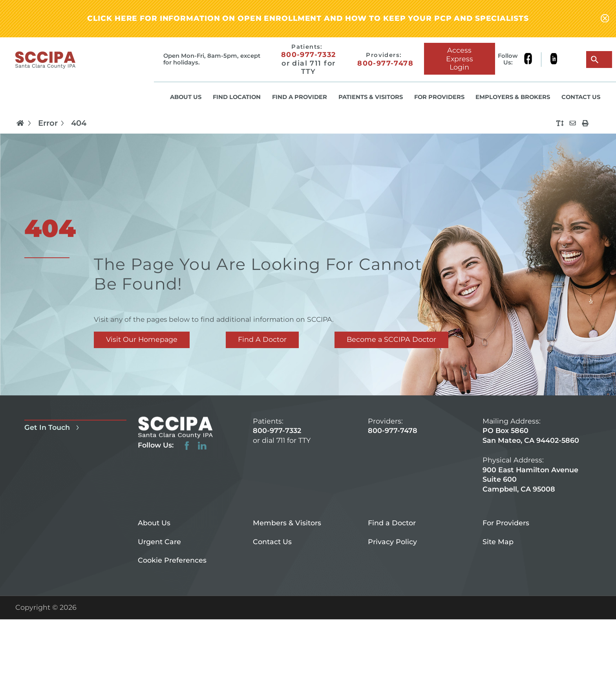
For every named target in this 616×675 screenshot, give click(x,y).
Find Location (237, 97)
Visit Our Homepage (142, 339)
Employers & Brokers (513, 97)
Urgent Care (159, 542)
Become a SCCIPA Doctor (391, 339)
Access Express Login (460, 58)
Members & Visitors (287, 523)
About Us (186, 97)
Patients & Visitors (371, 97)
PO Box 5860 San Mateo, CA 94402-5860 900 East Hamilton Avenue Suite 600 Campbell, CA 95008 (531, 460)
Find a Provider (300, 97)
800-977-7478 (385, 63)
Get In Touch (53, 427)
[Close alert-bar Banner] (605, 19)
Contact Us (581, 97)
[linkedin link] (554, 60)
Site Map (498, 542)
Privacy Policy (392, 542)
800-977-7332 (309, 54)
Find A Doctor (262, 339)
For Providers (439, 97)
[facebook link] (533, 60)
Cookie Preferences (172, 560)
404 (79, 123)
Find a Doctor (392, 523)
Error (53, 123)
